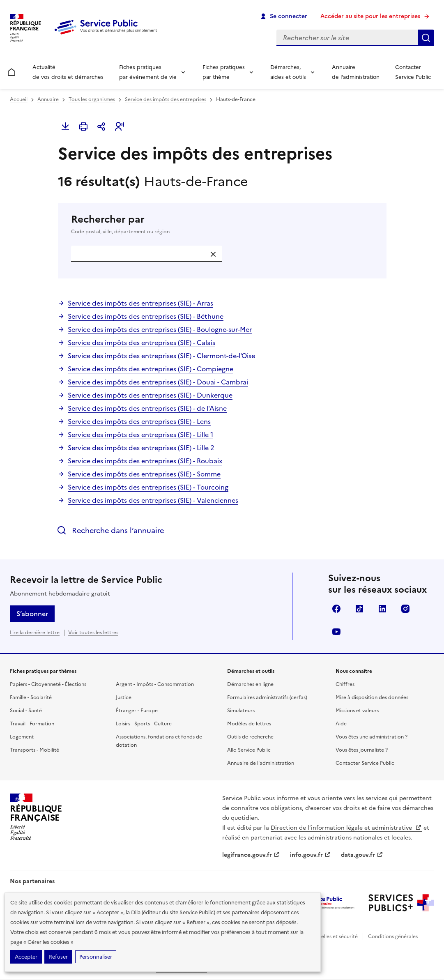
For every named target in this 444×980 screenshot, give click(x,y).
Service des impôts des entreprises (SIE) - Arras (140, 303)
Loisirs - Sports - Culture (144, 724)
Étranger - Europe (137, 711)
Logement (22, 737)
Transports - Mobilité (35, 750)
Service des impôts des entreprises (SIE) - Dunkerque (150, 395)
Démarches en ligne (250, 684)
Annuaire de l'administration (261, 763)
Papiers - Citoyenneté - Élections (48, 684)
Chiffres (345, 684)
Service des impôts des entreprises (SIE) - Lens (139, 421)
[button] (120, 127)
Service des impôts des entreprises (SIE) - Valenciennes (153, 500)
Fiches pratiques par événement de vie (148, 72)
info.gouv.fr (311, 855)
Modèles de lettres (249, 724)
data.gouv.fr (362, 855)
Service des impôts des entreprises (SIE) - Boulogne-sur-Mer (160, 329)
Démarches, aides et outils (288, 72)
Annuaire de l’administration (356, 72)
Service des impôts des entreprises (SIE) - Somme (144, 474)
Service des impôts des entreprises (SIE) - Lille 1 (140, 435)
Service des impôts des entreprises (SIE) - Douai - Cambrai (158, 382)
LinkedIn (382, 609)
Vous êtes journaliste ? (362, 750)
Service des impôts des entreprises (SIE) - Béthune (146, 316)
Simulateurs (241, 711)
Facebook (336, 609)
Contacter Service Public (413, 72)
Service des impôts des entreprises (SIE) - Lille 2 (141, 448)
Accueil (19, 99)
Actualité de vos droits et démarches (68, 72)
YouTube (336, 632)
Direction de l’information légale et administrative (346, 828)
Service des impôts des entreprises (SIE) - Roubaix (145, 461)
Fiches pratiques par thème (224, 72)
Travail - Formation (32, 724)
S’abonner (32, 614)
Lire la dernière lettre (35, 633)
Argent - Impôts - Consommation (155, 684)
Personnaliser (96, 957)
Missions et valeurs (357, 711)
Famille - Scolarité (31, 697)
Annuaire (48, 99)
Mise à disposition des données (372, 697)
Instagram (405, 609)
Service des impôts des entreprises (166, 99)
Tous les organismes (92, 99)
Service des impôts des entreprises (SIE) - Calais (141, 343)
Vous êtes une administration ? (372, 737)
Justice (124, 697)
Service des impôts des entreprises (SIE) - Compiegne (151, 369)
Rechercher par (222, 224)
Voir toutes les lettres (93, 633)
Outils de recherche (250, 737)
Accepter (26, 957)
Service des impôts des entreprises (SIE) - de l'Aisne (147, 408)
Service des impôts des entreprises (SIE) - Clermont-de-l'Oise (161, 356)
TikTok (359, 609)
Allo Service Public (249, 750)
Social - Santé (26, 711)
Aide (341, 724)
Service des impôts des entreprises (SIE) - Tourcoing (148, 487)
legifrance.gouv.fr (251, 855)
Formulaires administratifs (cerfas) (267, 697)
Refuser (58, 957)
